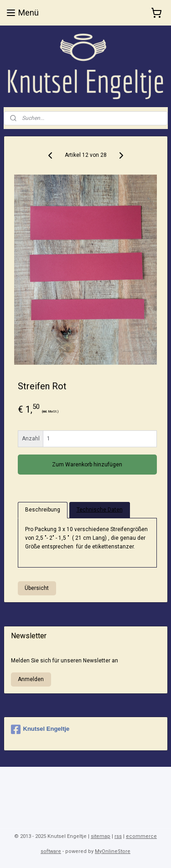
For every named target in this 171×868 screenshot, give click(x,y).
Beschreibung (43, 510)
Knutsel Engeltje (40, 729)
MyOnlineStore (113, 851)
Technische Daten (100, 510)
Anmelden (31, 679)
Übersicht (37, 589)
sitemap (101, 836)
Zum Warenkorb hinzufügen (87, 465)
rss (118, 836)
